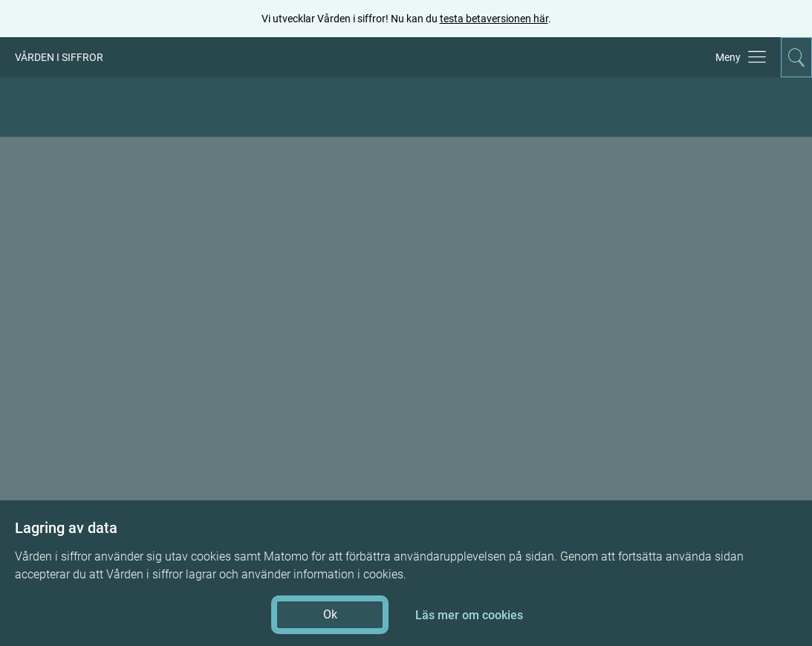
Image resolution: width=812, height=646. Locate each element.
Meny (728, 57)
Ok (330, 614)
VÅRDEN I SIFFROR (59, 57)
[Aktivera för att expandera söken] (796, 57)
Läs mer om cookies (469, 615)
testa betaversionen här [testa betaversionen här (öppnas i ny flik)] (494, 19)
